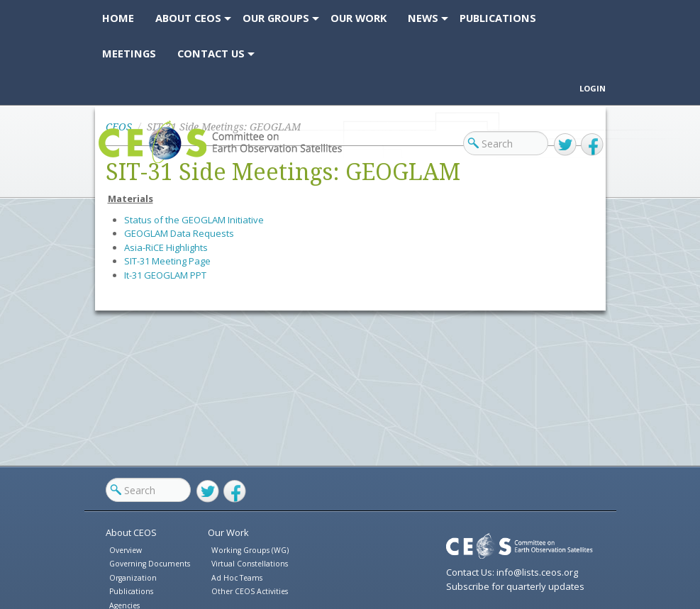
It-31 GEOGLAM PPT (165, 275)
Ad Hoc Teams (237, 578)
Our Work (228, 532)
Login (593, 88)
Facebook (592, 145)
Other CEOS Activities (250, 591)
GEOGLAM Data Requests (179, 233)
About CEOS (131, 532)
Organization (133, 578)
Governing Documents (150, 564)
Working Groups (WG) (250, 550)
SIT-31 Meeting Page (167, 261)
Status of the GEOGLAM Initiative (194, 220)
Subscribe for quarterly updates (515, 586)
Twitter (565, 145)
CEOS (111, 163)
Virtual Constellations (250, 564)
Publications (131, 591)
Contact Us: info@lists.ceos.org (512, 572)
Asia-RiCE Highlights (166, 247)
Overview (126, 550)
